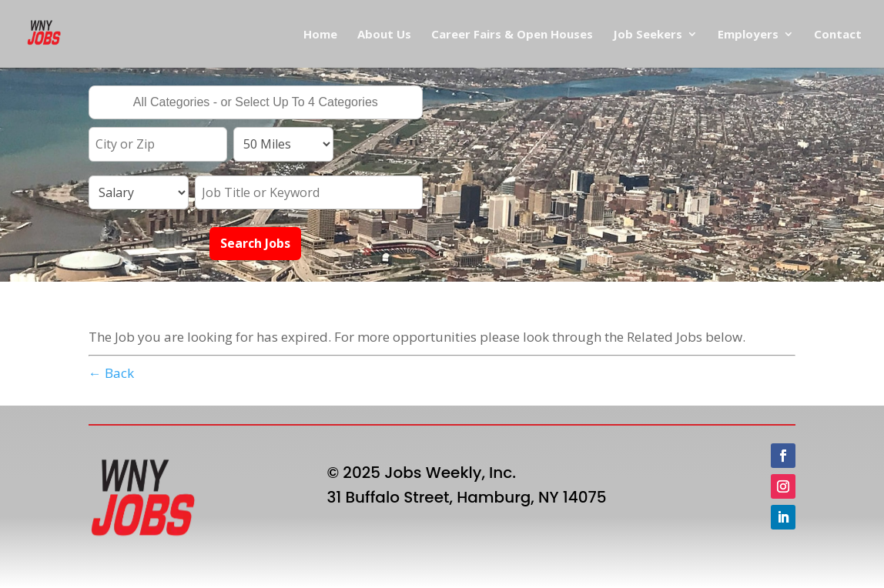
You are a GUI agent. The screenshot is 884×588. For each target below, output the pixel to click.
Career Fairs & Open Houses (512, 35)
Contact (838, 35)
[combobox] (256, 102)
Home (320, 35)
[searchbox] (256, 104)
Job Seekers (648, 35)
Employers (748, 35)
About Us (384, 35)
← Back (111, 373)
